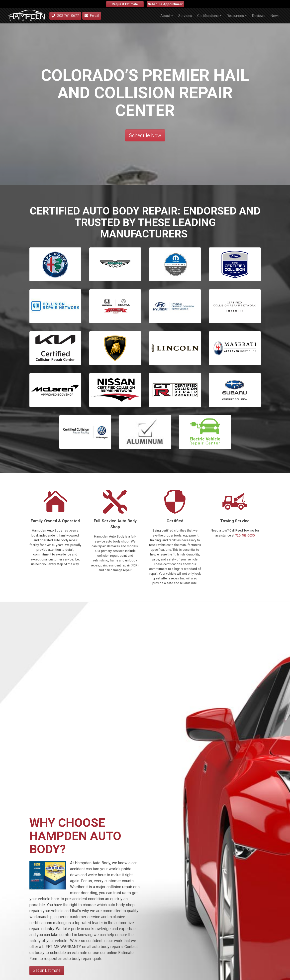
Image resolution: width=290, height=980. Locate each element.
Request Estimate (125, 4)
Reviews (259, 16)
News (275, 16)
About (165, 16)
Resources (235, 16)
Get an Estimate (47, 970)
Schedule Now (145, 135)
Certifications (208, 16)
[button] (175, 264)
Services (185, 16)
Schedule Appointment (165, 4)
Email (92, 16)
